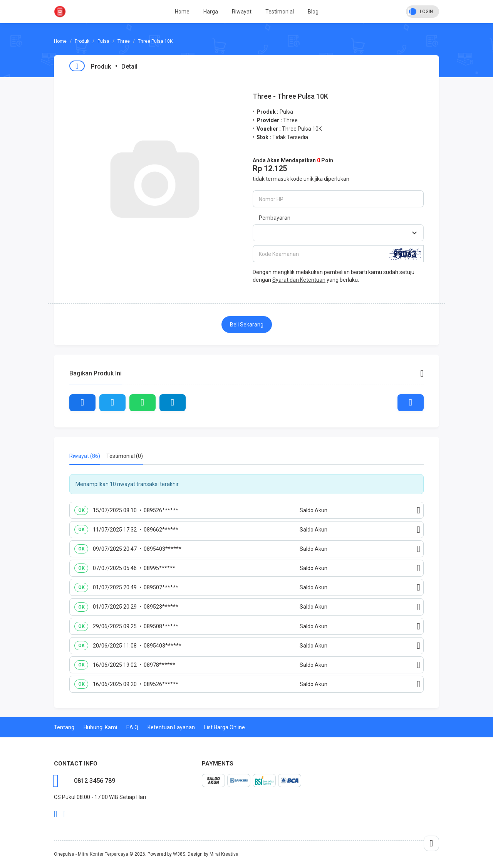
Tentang (64, 727)
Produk (82, 41)
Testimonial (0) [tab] (125, 456)
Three (124, 41)
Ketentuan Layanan (171, 727)
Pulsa (103, 41)
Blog (313, 12)
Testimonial (280, 12)
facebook (56, 814)
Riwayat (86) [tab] (85, 456)
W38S (179, 854)
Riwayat (242, 12)
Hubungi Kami (100, 727)
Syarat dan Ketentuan (299, 280)
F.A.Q (132, 727)
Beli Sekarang (247, 325)
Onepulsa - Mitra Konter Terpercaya (91, 854)
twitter (65, 814)
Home (182, 12)
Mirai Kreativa (224, 854)
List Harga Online (225, 727)
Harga (211, 12)
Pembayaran (275, 218)
